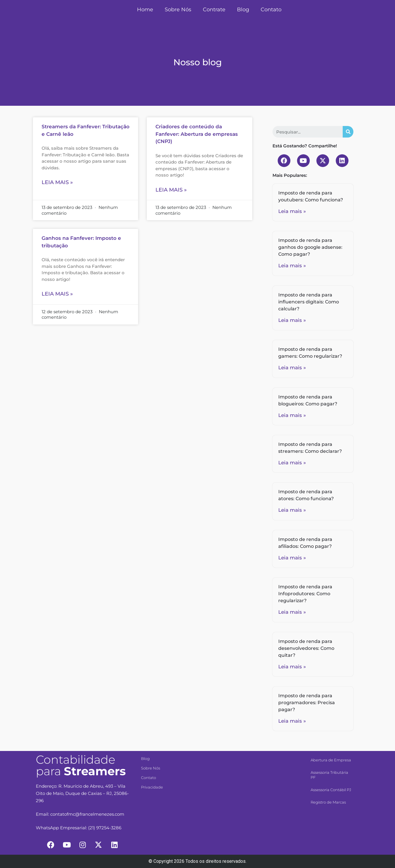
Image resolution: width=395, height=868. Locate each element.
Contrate (214, 10)
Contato (271, 10)
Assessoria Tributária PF (329, 775)
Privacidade (152, 787)
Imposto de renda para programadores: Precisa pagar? (307, 703)
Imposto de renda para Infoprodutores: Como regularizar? (305, 594)
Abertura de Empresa (331, 760)
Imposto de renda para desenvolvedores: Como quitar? (306, 648)
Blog (243, 10)
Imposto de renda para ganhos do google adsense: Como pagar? (310, 247)
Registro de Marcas (328, 802)
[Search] (348, 132)
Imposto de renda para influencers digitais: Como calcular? (309, 302)
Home (145, 10)
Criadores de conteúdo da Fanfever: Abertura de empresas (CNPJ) (197, 134)
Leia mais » (57, 182)
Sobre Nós (178, 10)
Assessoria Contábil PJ (331, 790)
